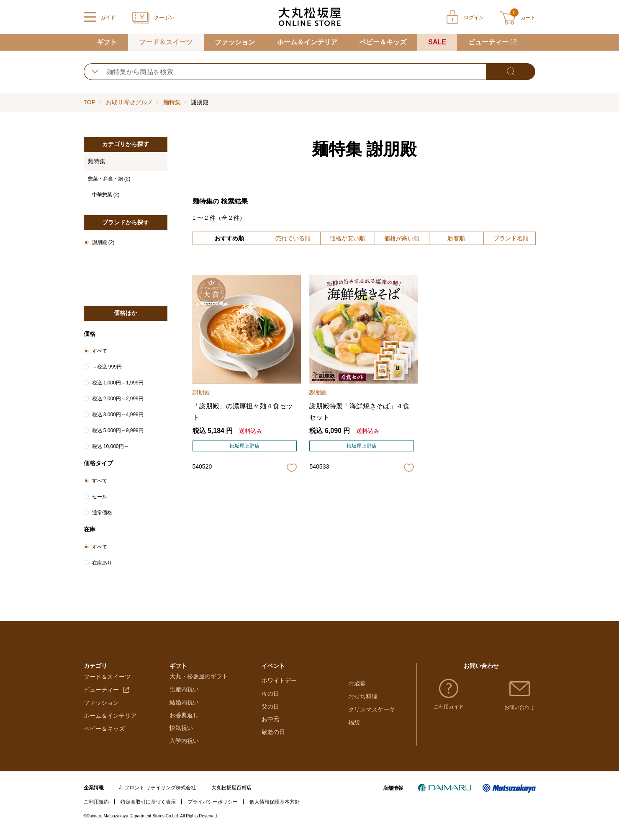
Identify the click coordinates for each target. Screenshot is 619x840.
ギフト (107, 42)
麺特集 (172, 102)
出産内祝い (184, 698)
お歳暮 (357, 685)
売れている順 (293, 238)
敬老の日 (273, 750)
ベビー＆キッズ (383, 42)
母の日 (270, 711)
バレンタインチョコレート (297, 685)
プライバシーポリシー (213, 810)
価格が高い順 (402, 238)
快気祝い (181, 737)
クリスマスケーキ (372, 711)
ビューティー (488, 42)
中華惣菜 (106, 195)
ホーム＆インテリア (307, 42)
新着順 (456, 238)
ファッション (235, 42)
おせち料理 (363, 698)
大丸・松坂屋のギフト (199, 685)
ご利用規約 (96, 810)
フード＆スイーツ (166, 42)
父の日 (270, 724)
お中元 (270, 737)
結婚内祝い (184, 711)
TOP (90, 102)
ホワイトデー (279, 698)
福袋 (354, 724)
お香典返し (184, 724)
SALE (437, 42)
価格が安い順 (347, 238)
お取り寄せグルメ (129, 102)
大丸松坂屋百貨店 (231, 796)
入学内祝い (184, 750)
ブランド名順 (511, 238)
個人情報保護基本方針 (275, 810)
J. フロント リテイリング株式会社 (157, 796)
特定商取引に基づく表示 (148, 810)
